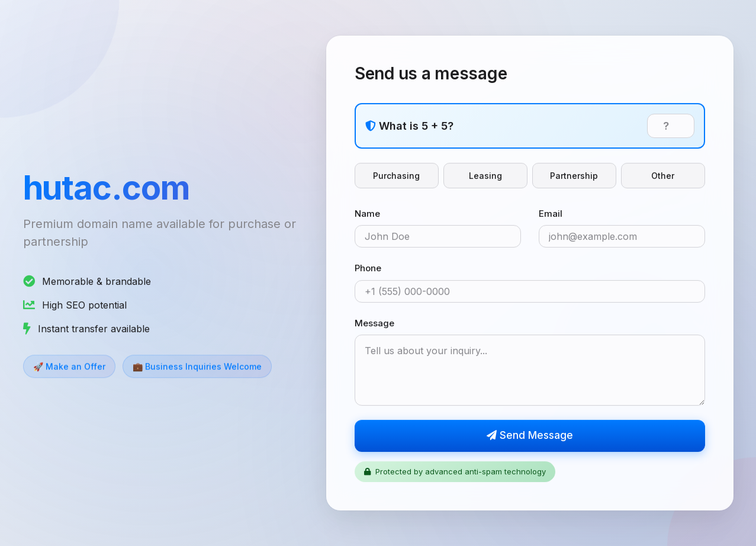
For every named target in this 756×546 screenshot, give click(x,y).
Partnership (574, 176)
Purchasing (396, 176)
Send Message (530, 436)
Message (374, 323)
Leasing (485, 176)
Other (663, 176)
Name (367, 213)
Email (551, 213)
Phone (368, 269)
